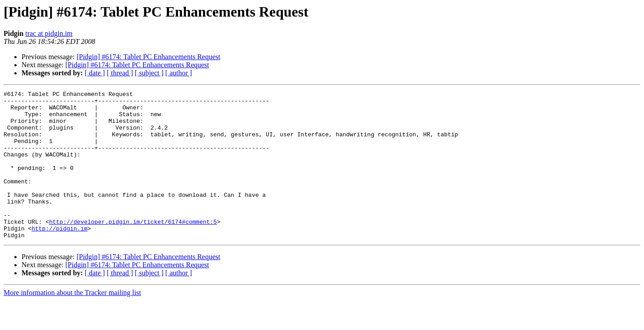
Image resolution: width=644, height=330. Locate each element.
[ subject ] (149, 73)
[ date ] (95, 73)
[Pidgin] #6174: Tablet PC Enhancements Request (149, 57)
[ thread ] (120, 73)
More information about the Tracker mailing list (72, 322)
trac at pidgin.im (49, 33)
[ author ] (179, 73)
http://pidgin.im (59, 256)
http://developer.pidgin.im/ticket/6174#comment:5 (133, 248)
